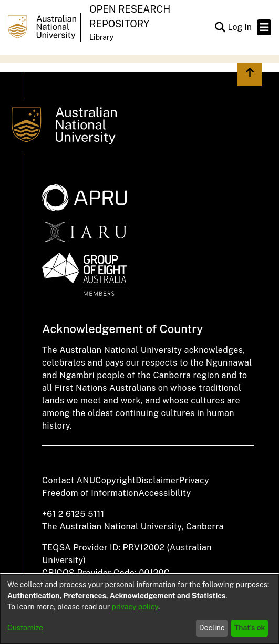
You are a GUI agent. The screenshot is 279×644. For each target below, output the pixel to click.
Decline (212, 628)
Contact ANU (69, 480)
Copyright (115, 480)
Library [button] (101, 37)
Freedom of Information (90, 493)
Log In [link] (240, 27)
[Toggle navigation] (264, 27)
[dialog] (139, 609)
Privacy (194, 480)
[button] (220, 27)
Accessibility (164, 493)
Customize (25, 628)
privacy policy (135, 607)
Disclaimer (157, 480)
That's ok (250, 628)
